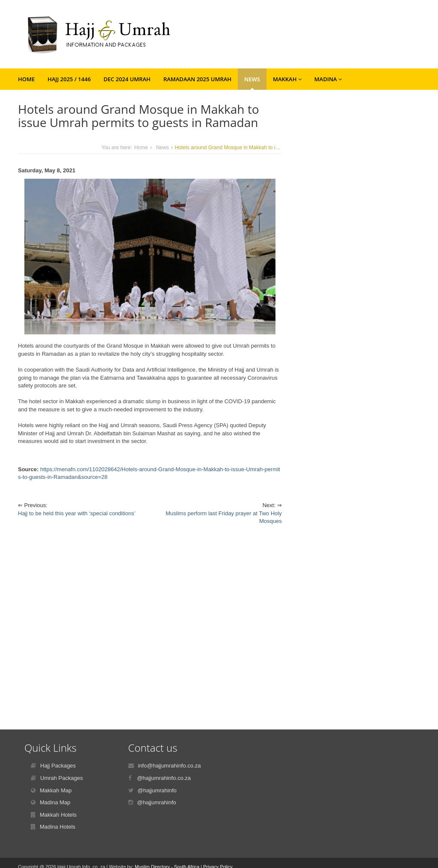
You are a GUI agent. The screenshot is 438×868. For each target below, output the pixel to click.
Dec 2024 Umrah (127, 79)
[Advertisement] (150, 620)
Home (26, 79)
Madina (328, 79)
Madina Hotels (58, 827)
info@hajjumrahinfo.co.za (170, 766)
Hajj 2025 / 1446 (69, 79)
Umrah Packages (62, 778)
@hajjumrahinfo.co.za (164, 778)
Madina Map (55, 802)
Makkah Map (56, 790)
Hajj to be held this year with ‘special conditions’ (77, 513)
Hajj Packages (58, 766)
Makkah (287, 79)
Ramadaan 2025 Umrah (197, 79)
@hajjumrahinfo (157, 790)
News (252, 79)
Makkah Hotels (58, 815)
